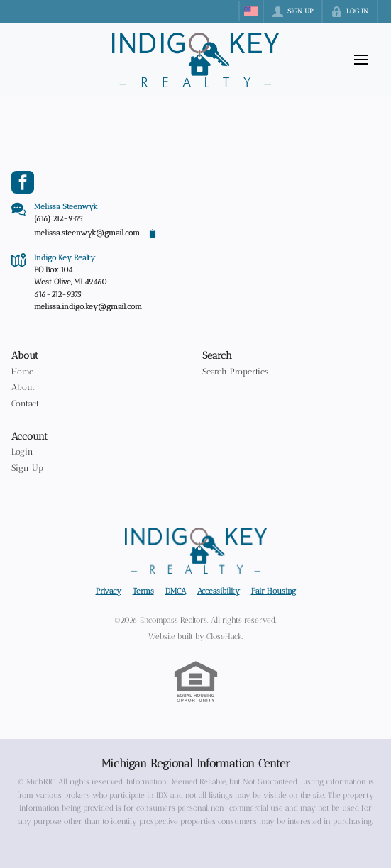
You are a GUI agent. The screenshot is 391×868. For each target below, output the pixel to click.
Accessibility (219, 591)
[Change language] (251, 11)
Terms (143, 591)
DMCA (176, 591)
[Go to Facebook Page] (23, 182)
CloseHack (224, 636)
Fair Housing (274, 591)
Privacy (109, 591)
